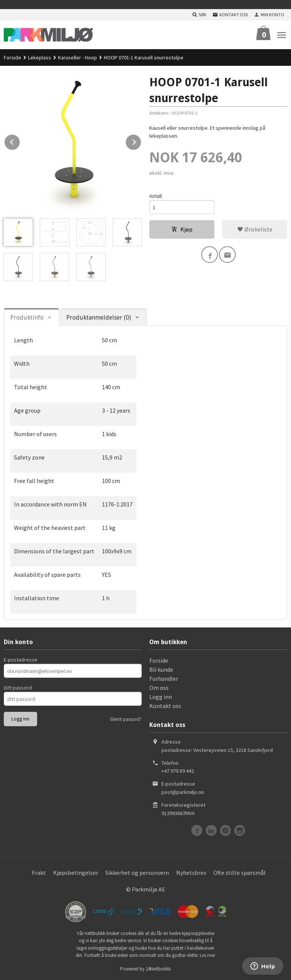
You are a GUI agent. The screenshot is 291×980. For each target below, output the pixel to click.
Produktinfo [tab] (27, 318)
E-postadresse (21, 660)
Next (141, 141)
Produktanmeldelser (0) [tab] (99, 318)
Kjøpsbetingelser (76, 873)
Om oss (159, 688)
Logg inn (161, 697)
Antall (156, 196)
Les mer (207, 955)
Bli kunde (161, 669)
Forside (13, 57)
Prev (20, 141)
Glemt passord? (126, 719)
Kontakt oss (165, 706)
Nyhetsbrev (191, 873)
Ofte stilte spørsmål (239, 873)
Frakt (39, 873)
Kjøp (182, 229)
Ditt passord (18, 688)
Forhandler (164, 679)
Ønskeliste (255, 229)
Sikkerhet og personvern (137, 873)
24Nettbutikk (158, 969)
